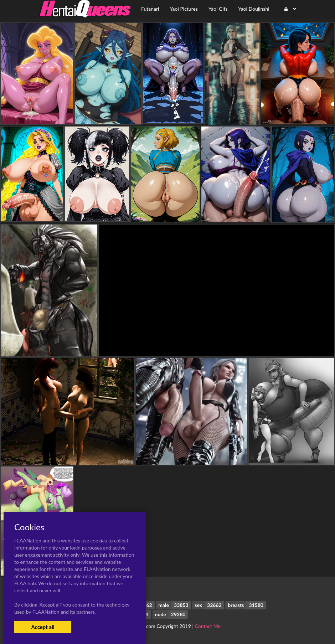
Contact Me (208, 626)
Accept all (43, 627)
